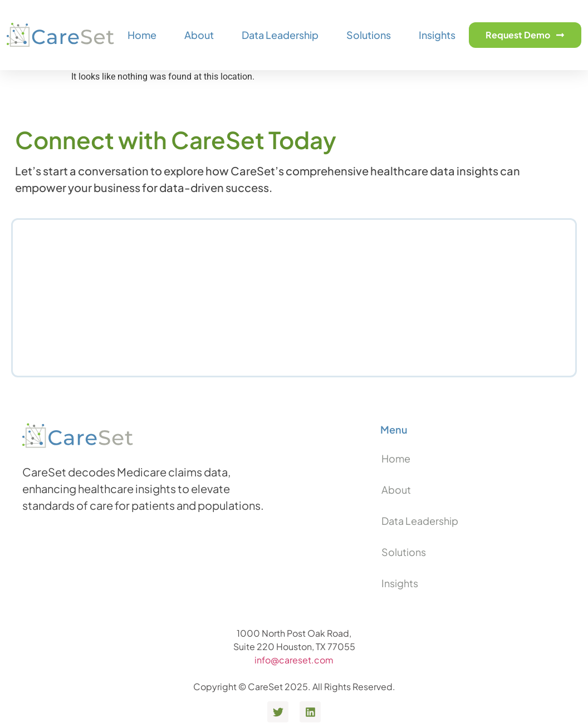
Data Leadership (280, 35)
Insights (437, 35)
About (199, 35)
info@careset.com (294, 660)
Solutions (369, 35)
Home (142, 35)
